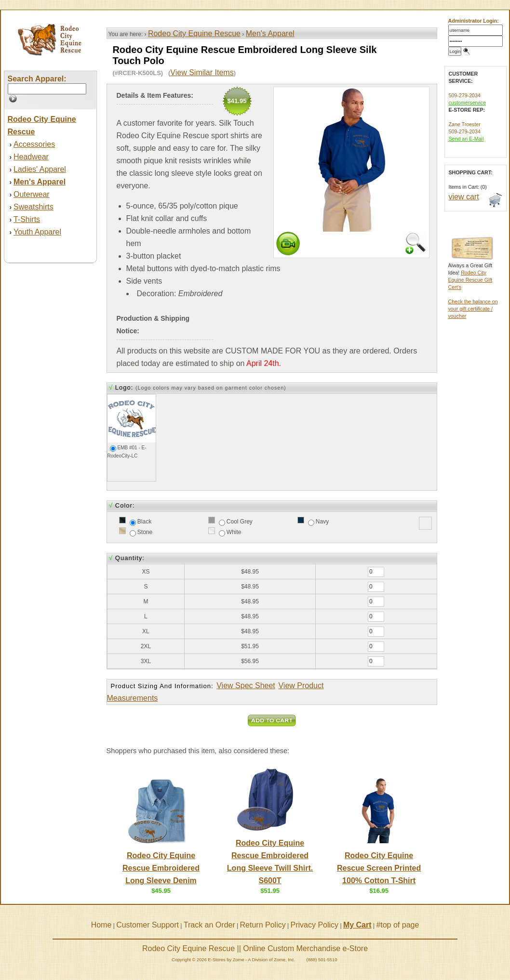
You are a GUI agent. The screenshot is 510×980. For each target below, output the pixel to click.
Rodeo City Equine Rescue (194, 33)
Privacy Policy (315, 925)
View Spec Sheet (246, 686)
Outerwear (32, 194)
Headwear (31, 157)
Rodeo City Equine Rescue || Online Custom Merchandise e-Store (255, 948)
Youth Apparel (37, 232)
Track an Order (209, 925)
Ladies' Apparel (40, 169)
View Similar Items (202, 72)
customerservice (468, 103)
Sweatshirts (34, 207)
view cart (464, 197)
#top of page (397, 925)
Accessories (34, 144)
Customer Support (148, 925)
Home (101, 925)
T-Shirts (27, 219)
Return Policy (263, 925)
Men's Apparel (270, 33)
